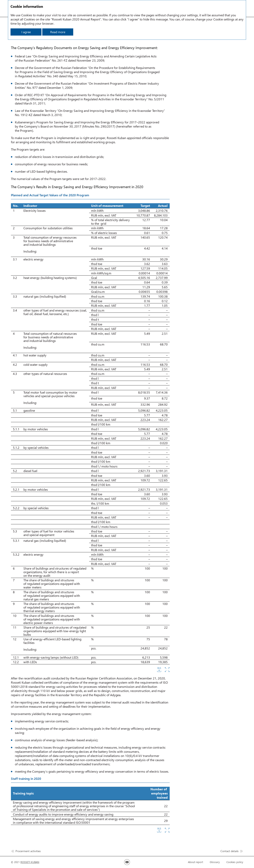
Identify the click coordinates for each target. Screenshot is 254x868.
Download (159, 670)
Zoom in (167, 670)
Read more (58, 32)
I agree (26, 32)
